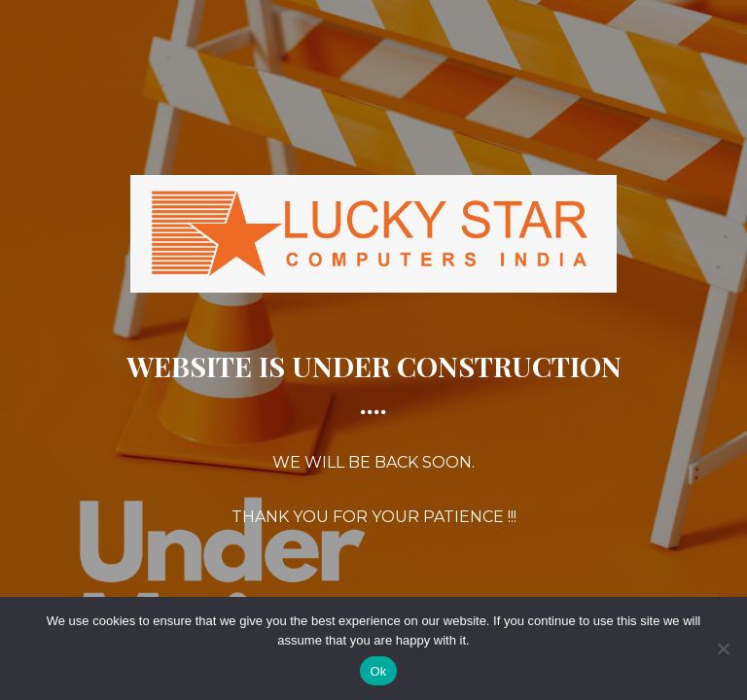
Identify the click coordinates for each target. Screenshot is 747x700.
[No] (723, 648)
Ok (378, 671)
